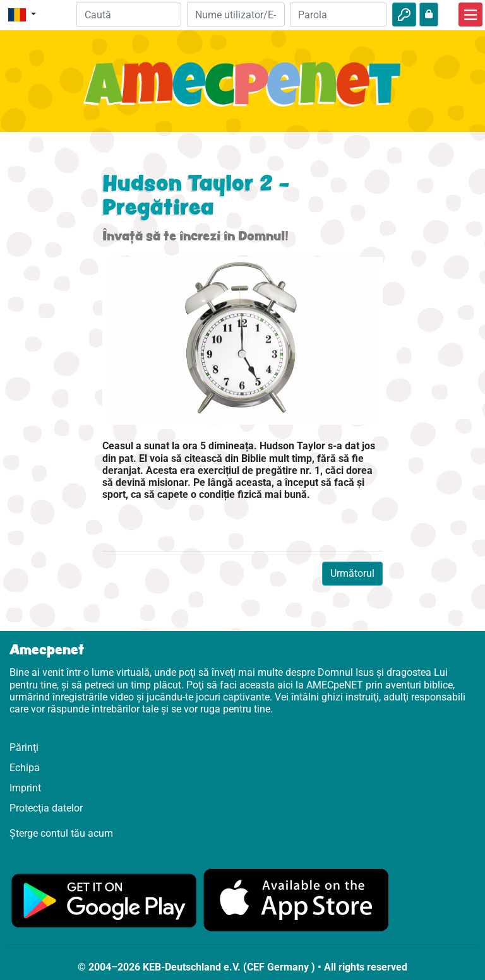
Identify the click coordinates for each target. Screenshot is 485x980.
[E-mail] (236, 15)
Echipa (25, 768)
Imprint (25, 788)
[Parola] (338, 15)
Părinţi (24, 747)
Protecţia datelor (46, 808)
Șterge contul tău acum (61, 833)
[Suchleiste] (129, 15)
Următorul (352, 573)
